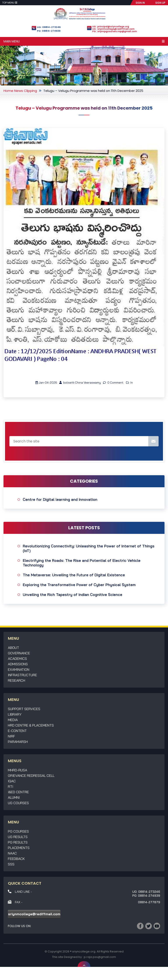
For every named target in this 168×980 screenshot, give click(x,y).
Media (13, 720)
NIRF (11, 736)
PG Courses (18, 831)
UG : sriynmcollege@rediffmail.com (113, 29)
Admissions (18, 664)
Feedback (16, 859)
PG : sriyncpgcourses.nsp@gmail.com (115, 31)
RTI (10, 786)
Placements (19, 848)
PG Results (18, 842)
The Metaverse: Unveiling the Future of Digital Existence (74, 575)
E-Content (17, 731)
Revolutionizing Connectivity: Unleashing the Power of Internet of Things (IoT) (89, 548)
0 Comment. (113, 383)
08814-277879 (149, 902)
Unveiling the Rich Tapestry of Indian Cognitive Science (73, 595)
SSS (11, 864)
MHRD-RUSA (17, 770)
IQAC (12, 781)
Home (8, 91)
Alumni (14, 797)
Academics (17, 659)
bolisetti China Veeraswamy (80, 383)
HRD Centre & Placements (31, 725)
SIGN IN (140, 3)
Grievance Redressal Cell (31, 776)
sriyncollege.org (84, 951)
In (129, 383)
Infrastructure (22, 675)
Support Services (24, 709)
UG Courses (18, 803)
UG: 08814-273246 (49, 27)
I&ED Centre (18, 792)
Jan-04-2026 (46, 383)
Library (15, 714)
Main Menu (84, 41)
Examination (19, 669)
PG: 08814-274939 (49, 31)
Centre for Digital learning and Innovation (60, 499)
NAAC (12, 853)
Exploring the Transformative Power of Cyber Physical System (79, 585)
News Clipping (26, 91)
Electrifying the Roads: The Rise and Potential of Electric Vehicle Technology (82, 563)
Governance (19, 653)
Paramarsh (18, 742)
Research (17, 680)
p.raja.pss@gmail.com (100, 957)
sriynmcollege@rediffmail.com (34, 914)
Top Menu (10, 3)
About (13, 648)
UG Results (18, 837)
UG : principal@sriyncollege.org (111, 27)
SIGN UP (160, 3)
